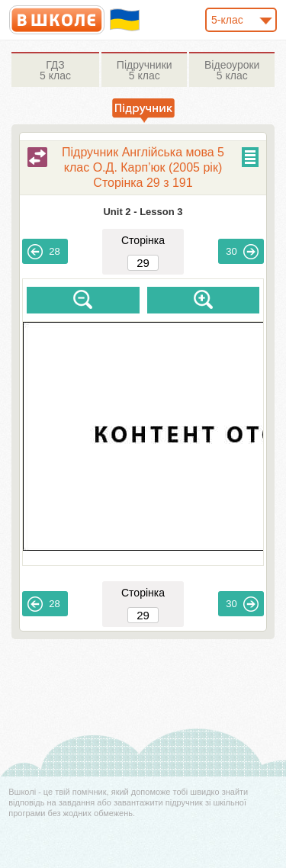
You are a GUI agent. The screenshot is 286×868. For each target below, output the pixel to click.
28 (43, 252)
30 (242, 252)
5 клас (55, 70)
